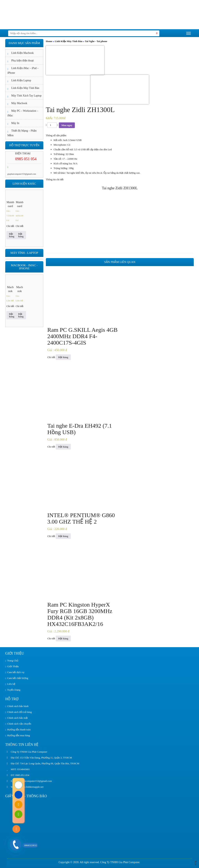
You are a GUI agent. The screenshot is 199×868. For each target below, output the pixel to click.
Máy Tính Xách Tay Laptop (26, 96)
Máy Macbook (19, 103)
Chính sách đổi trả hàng (19, 712)
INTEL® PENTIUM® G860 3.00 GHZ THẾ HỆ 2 (81, 518)
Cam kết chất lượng (18, 678)
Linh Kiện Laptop (21, 80)
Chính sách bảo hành (18, 706)
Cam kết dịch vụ (16, 672)
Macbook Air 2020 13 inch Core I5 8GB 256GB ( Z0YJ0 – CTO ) (20, 289)
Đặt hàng (63, 357)
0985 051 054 (26, 159)
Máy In (15, 123)
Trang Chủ (13, 661)
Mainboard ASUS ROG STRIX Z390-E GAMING (20, 204)
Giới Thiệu (13, 666)
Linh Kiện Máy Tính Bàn (69, 41)
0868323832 (30, 845)
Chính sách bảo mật (17, 718)
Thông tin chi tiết (55, 179)
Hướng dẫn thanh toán (19, 730)
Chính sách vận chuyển (19, 724)
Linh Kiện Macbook (22, 53)
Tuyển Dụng (14, 690)
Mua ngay (67, 125)
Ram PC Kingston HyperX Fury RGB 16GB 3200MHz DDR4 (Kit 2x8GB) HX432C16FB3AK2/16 (80, 614)
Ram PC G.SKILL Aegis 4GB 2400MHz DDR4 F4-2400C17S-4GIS (82, 336)
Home (49, 41)
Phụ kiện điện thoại (23, 61)
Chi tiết (51, 357)
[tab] (120, 180)
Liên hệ (11, 684)
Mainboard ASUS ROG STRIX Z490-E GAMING (10, 204)
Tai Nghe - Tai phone (96, 41)
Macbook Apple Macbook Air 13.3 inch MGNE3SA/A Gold (10, 289)
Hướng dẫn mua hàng (19, 735)
